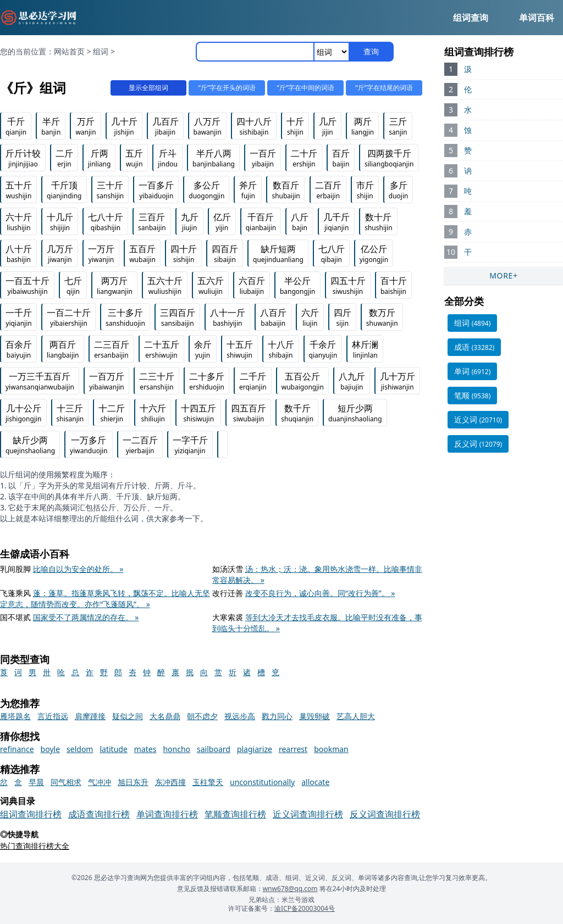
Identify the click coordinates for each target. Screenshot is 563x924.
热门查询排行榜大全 (35, 846)
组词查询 (471, 18)
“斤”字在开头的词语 (220, 88)
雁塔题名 (15, 716)
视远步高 (240, 716)
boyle (50, 749)
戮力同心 (277, 716)
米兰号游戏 (298, 900)
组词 (101, 51)
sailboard (214, 749)
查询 (371, 51)
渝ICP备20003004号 (305, 908)
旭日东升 (133, 782)
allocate (315, 782)
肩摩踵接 (90, 716)
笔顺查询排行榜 (235, 814)
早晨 (36, 782)
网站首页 (69, 51)
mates (145, 749)
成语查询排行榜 (99, 814)
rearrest (293, 749)
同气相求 (66, 782)
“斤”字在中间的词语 (302, 88)
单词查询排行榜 (167, 814)
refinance (17, 749)
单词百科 (537, 18)
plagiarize (255, 749)
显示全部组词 (139, 88)
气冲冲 (100, 782)
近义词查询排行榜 (308, 814)
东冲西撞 (170, 782)
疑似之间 (128, 716)
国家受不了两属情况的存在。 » (86, 617)
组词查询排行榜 (31, 814)
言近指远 (53, 716)
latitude (113, 749)
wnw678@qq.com (290, 889)
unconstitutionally (262, 782)
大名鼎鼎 (165, 716)
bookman (331, 749)
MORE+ (504, 275)
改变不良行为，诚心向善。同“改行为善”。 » (320, 593)
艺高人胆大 (356, 716)
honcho (176, 749)
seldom (80, 749)
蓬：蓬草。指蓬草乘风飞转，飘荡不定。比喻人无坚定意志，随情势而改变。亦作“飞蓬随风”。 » (105, 599)
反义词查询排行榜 (385, 814)
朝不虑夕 (202, 716)
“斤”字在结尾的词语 (383, 88)
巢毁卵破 (314, 716)
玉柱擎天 (208, 782)
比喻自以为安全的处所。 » (78, 569)
